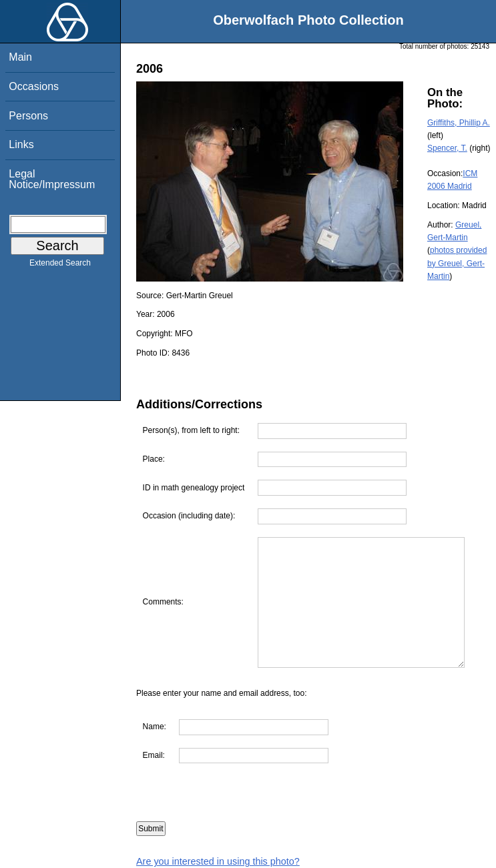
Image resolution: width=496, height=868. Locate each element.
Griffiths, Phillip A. (459, 123)
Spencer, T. (447, 148)
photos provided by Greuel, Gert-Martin (457, 263)
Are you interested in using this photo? (218, 861)
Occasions (34, 86)
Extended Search (60, 266)
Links (21, 144)
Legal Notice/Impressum (52, 179)
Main (20, 57)
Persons (28, 116)
